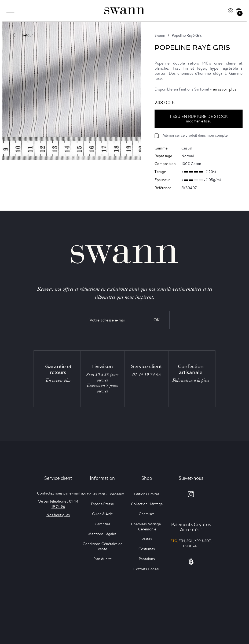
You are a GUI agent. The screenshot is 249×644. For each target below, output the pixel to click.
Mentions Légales (102, 534)
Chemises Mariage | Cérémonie (147, 527)
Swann (160, 35)
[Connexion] (230, 11)
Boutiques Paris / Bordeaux (102, 494)
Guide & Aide (102, 514)
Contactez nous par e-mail (58, 493)
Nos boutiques (58, 515)
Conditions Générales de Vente (102, 546)
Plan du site (102, 559)
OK (157, 320)
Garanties (102, 524)
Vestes (147, 539)
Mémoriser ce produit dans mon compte (195, 135)
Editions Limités (147, 494)
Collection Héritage (147, 504)
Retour (23, 35)
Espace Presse (102, 504)
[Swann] (124, 11)
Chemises (147, 514)
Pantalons (147, 559)
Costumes (147, 549)
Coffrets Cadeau (147, 569)
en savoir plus (224, 89)
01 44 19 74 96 (147, 375)
